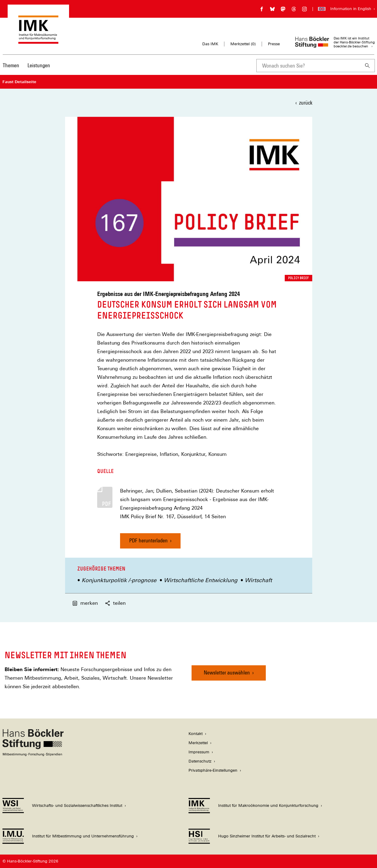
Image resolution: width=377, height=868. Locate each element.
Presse (274, 44)
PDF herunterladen (148, 540)
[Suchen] (368, 66)
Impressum (199, 752)
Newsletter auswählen (227, 672)
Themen (11, 65)
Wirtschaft (258, 580)
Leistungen (39, 65)
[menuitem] (11, 69)
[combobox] (308, 66)
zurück (306, 103)
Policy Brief (298, 278)
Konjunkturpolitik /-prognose (119, 580)
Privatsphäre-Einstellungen (213, 770)
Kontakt (196, 734)
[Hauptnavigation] (26, 65)
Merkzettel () (243, 44)
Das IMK (210, 44)
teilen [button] (115, 603)
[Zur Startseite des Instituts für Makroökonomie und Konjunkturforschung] (38, 41)
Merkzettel (198, 743)
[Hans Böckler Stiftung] (33, 754)
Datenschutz (200, 761)
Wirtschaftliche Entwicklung (201, 580)
